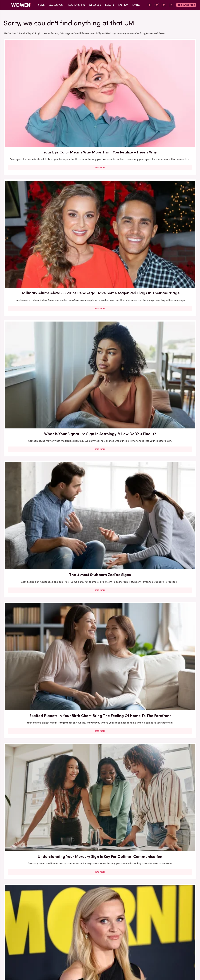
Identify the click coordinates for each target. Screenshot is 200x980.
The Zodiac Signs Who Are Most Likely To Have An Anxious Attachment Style (165, 692)
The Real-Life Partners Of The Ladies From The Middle (35, 425)
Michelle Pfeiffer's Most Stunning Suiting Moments (35, 509)
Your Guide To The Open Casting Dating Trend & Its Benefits (100, 780)
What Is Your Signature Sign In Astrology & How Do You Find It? (165, 84)
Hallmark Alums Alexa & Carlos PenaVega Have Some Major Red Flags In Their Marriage (100, 87)
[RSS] (171, 5)
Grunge (88, 954)
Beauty (110, 5)
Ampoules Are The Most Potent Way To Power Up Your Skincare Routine (165, 599)
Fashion (123, 5)
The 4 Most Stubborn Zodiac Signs (35, 175)
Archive (95, 933)
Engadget (29, 954)
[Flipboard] (164, 5)
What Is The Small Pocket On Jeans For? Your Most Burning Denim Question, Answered (35, 780)
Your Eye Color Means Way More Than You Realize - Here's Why (35, 84)
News (41, 5)
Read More (35, 122)
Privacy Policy (112, 933)
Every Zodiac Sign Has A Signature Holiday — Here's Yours (165, 511)
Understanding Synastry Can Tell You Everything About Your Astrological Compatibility (100, 868)
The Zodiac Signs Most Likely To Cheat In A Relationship (165, 346)
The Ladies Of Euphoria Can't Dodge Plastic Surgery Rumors (100, 596)
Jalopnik (42, 954)
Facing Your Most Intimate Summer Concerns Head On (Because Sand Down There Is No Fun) (35, 602)
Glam (78, 954)
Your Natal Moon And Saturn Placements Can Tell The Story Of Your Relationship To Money (35, 692)
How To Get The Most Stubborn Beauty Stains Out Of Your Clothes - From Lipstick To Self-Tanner (35, 871)
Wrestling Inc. (169, 954)
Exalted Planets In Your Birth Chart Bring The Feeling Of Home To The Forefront (100, 177)
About (82, 933)
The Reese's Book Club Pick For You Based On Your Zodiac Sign (35, 262)
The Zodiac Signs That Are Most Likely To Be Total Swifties (100, 346)
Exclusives (56, 5)
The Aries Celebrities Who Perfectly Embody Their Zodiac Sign (100, 427)
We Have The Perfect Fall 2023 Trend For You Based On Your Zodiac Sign (100, 511)
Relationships (76, 5)
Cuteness (66, 954)
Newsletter (186, 5)
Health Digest (104, 954)
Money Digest (123, 954)
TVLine (54, 954)
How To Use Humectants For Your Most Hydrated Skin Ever (165, 259)
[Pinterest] (157, 5)
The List (153, 954)
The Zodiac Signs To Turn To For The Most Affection (35, 346)
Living (136, 5)
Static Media (82, 939)
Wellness (95, 5)
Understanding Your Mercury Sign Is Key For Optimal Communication (165, 177)
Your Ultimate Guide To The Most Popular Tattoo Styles (100, 259)
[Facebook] (150, 5)
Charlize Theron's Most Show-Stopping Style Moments (100, 690)
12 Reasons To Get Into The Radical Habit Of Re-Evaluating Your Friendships (165, 780)
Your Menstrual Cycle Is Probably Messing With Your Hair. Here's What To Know (165, 868)
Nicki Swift (140, 954)
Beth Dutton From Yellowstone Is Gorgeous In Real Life (165, 425)
